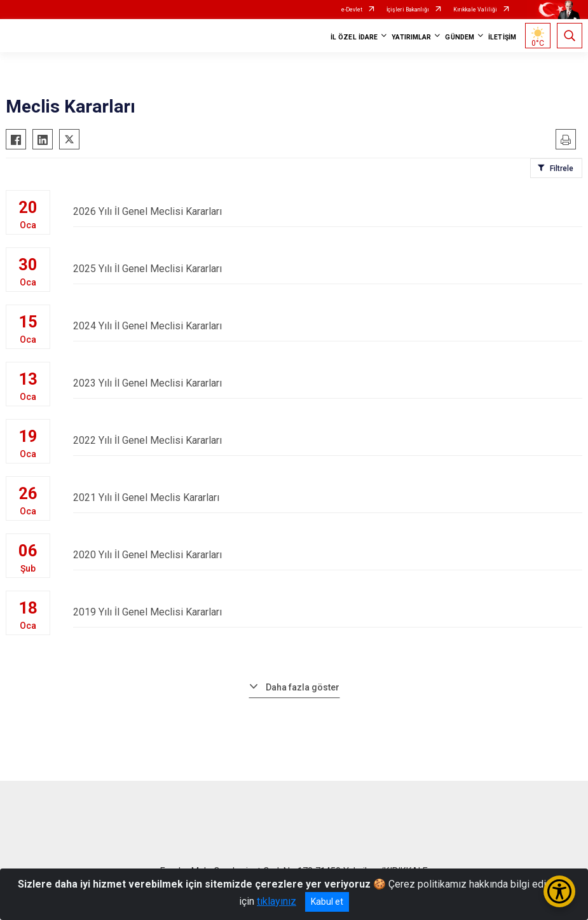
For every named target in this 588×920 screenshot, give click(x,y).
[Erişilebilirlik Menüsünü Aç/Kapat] (559, 891)
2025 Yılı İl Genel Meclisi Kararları (328, 269)
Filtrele (562, 168)
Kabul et (327, 902)
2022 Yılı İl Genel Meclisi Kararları (328, 440)
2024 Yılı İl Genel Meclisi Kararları (328, 326)
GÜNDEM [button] (460, 37)
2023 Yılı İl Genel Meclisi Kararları (328, 383)
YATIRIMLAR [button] (411, 37)
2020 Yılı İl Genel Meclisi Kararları (328, 555)
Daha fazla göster (303, 687)
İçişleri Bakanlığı (408, 10)
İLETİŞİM (502, 37)
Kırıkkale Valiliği (475, 10)
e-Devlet (352, 10)
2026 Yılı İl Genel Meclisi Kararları (328, 211)
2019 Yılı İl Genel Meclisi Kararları (328, 612)
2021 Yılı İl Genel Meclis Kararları (328, 498)
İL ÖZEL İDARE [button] (354, 37)
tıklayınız (277, 901)
